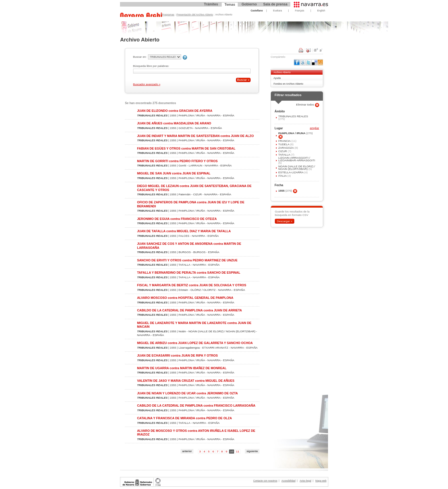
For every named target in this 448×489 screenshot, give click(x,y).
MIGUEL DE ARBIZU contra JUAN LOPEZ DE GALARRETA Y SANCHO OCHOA (195, 343)
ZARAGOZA (286, 148)
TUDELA (284, 144)
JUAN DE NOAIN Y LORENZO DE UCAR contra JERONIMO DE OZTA (188, 393)
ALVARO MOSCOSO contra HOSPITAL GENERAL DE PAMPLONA (185, 298)
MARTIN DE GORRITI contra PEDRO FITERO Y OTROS (177, 161)
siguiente (252, 451)
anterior (187, 451)
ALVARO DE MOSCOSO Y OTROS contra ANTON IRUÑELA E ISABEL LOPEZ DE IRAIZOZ (196, 433)
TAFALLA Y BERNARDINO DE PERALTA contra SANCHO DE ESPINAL (189, 273)
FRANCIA (285, 141)
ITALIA (283, 176)
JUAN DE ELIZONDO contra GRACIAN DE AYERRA (175, 111)
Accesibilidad (288, 481)
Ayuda (277, 78)
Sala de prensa (275, 4)
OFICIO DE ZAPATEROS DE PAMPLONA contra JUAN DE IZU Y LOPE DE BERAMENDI (191, 204)
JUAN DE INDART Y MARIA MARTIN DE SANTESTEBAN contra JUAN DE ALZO (195, 136)
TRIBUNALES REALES (293, 116)
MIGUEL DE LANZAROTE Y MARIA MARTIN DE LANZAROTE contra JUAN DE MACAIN (194, 325)
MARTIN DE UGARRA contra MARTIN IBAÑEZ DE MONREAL (182, 368)
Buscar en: (140, 57)
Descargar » (285, 221)
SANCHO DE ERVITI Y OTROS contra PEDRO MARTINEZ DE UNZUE (187, 260)
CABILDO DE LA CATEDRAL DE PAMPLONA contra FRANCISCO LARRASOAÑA (196, 405)
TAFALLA (285, 155)
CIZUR (283, 151)
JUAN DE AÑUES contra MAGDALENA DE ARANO (174, 123)
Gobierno (249, 4)
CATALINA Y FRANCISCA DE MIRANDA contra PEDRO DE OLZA (185, 418)
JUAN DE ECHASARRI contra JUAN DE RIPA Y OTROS (178, 355)
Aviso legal (306, 481)
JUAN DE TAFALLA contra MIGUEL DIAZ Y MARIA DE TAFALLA (184, 231)
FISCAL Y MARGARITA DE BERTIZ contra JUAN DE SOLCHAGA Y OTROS (192, 285)
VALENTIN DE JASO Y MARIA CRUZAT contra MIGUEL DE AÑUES (186, 381)
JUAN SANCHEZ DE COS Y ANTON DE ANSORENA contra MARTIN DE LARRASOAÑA (189, 246)
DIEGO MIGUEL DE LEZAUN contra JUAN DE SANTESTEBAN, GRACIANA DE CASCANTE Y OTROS (194, 188)
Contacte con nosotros (265, 481)
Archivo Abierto (282, 72)
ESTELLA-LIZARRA (291, 172)
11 (238, 451)
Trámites (211, 4)
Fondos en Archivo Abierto (288, 84)
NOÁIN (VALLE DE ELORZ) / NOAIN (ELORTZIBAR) (297, 168)
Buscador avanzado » (147, 84)
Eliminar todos (305, 105)
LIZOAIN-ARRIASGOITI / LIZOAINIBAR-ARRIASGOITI (297, 159)
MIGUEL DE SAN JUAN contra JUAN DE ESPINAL (174, 173)
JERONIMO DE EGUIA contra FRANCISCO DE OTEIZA (177, 219)
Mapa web (321, 481)
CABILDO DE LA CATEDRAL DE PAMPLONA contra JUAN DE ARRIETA (190, 310)
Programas (168, 15)
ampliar (314, 128)
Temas (230, 5)
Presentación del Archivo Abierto (195, 15)
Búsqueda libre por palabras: (151, 66)
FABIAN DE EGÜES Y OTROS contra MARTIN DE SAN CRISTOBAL (186, 148)
